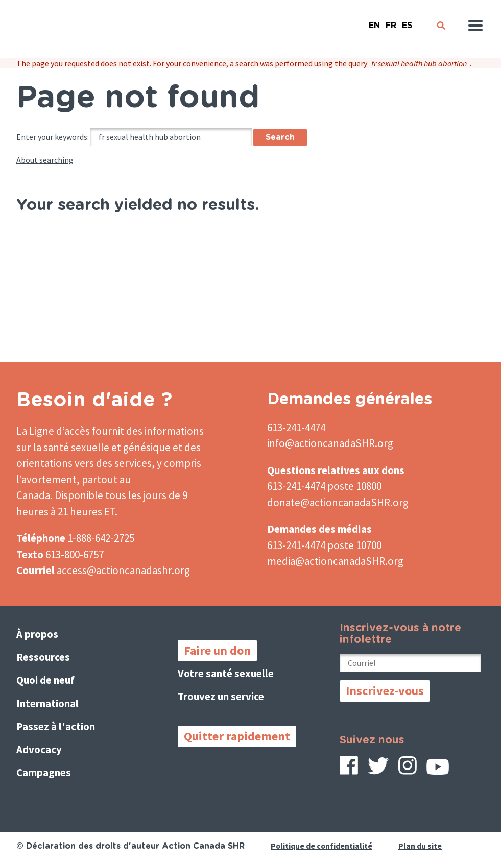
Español (407, 21)
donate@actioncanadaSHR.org (338, 502)
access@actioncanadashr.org (123, 570)
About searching (45, 160)
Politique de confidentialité (322, 846)
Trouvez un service (222, 696)
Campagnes (44, 772)
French (391, 21)
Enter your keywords (52, 137)
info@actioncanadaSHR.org (330, 443)
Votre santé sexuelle (226, 673)
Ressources (43, 657)
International (48, 703)
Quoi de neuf (46, 680)
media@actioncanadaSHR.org (335, 561)
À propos (37, 634)
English (374, 21)
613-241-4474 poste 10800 (324, 486)
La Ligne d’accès (53, 431)
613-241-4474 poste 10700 (324, 545)
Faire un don (217, 650)
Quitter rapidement (237, 736)
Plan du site (421, 846)
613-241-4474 (296, 427)
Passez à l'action (56, 726)
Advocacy (39, 749)
